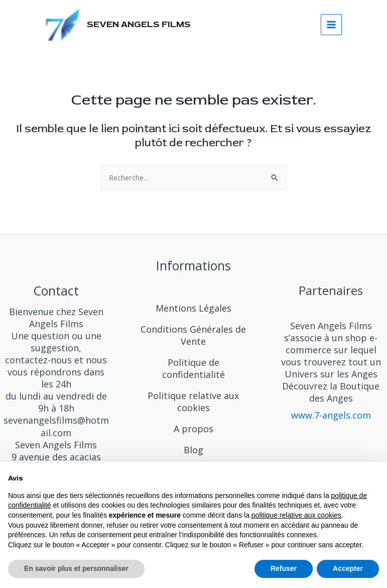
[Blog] (193, 448)
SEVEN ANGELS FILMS (142, 26)
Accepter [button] (348, 568)
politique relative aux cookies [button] (296, 515)
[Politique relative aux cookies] (194, 400)
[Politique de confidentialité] (194, 366)
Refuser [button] (284, 568)
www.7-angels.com (331, 415)
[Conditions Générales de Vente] (194, 333)
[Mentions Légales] (193, 299)
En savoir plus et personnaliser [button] (76, 568)
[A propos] (193, 427)
